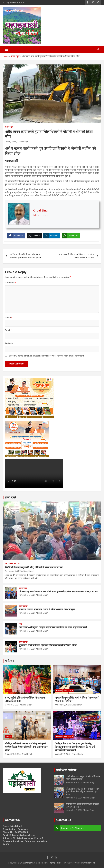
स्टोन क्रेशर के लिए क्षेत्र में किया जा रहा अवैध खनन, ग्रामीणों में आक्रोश (76, 256)
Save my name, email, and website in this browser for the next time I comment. (47, 356)
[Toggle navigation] (7, 49)
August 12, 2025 (63, 754)
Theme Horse (55, 863)
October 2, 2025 (12, 705)
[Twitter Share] (34, 236)
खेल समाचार (23, 588)
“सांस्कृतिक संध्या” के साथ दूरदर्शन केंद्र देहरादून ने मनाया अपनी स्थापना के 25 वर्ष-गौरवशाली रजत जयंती (76, 747)
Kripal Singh (23, 142)
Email (8, 330)
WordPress (90, 863)
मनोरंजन (9, 661)
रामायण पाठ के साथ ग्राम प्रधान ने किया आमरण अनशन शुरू (47, 609)
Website (9, 343)
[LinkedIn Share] (52, 236)
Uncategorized (12, 564)
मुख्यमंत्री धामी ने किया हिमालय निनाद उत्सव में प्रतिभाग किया (48, 645)
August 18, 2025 (13, 754)
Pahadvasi (30, 863)
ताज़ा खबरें (10, 497)
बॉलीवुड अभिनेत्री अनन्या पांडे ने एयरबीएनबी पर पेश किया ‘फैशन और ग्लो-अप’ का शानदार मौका (26, 747)
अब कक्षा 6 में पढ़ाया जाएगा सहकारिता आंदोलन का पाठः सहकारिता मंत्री (53, 627)
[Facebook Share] (16, 236)
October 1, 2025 (63, 705)
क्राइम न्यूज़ (9, 127)
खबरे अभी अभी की (66, 770)
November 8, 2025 (13, 571)
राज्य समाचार (23, 606)
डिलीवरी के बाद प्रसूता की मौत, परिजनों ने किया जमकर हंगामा (34, 567)
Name (9, 318)
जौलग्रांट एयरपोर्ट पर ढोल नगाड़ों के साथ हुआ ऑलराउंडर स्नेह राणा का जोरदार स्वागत (58, 591)
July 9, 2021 (11, 142)
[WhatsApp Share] (71, 236)
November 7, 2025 (27, 649)
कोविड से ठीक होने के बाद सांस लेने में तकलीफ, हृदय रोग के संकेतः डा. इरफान (26, 256)
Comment (11, 283)
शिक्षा (21, 624)
